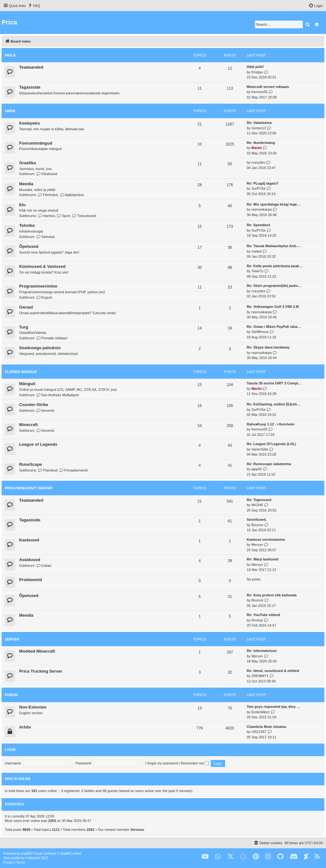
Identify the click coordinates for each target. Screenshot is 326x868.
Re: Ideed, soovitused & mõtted (273, 671)
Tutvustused (84, 216)
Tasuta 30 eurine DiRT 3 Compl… (274, 383)
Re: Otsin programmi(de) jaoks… (274, 286)
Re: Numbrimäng (261, 143)
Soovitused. (257, 519)
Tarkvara (46, 237)
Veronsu (137, 830)
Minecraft (28, 425)
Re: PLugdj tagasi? (263, 183)
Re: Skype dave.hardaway (268, 347)
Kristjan (257, 72)
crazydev (259, 162)
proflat (16, 858)
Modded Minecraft (37, 651)
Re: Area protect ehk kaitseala (272, 595)
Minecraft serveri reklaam (268, 87)
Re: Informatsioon (262, 651)
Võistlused (47, 174)
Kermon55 (260, 92)
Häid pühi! (255, 67)
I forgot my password (162, 763)
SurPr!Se (259, 188)
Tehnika (27, 225)
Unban (44, 566)
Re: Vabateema (259, 123)
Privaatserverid (73, 470)
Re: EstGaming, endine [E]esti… (273, 404)
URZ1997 (259, 732)
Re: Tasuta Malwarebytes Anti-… (274, 246)
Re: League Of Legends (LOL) (271, 444)
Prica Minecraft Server (29, 488)
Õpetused (29, 246)
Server (12, 639)
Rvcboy (257, 620)
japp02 (257, 469)
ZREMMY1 (260, 676)
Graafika (28, 163)
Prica (10, 55)
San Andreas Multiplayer (58, 395)
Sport (64, 216)
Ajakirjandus (72, 195)
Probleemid (31, 580)
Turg (24, 327)
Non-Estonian (33, 707)
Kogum (44, 297)
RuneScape (31, 464)
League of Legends (38, 444)
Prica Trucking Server (41, 671)
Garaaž (26, 307)
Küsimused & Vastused (42, 266)
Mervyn (257, 545)
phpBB (26, 854)
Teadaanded (31, 67)
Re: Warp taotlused (263, 559)
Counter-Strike (34, 405)
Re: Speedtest (258, 225)
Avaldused (30, 560)
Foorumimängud (36, 143)
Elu (22, 205)
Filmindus (48, 195)
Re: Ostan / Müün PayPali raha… (274, 327)
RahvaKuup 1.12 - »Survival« (271, 424)
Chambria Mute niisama (266, 727)
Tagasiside (30, 87)
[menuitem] (34, 6)
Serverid (45, 410)
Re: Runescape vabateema (269, 464)
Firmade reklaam (52, 338)
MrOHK (257, 505)
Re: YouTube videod (263, 615)
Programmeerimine (38, 286)
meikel (257, 251)
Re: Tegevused (259, 500)
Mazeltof (34, 858)
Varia (10, 111)
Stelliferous (260, 332)
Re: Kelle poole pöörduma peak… (275, 266)
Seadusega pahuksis (40, 348)
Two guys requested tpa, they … (273, 707)
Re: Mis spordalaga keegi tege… (274, 204)
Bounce (257, 525)
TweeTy (258, 271)
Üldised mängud (21, 372)
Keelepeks (29, 123)
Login (10, 749)
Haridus (46, 216)
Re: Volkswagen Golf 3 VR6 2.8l (273, 307)
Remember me (195, 763)
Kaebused (29, 540)
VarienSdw (260, 449)
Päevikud (48, 470)
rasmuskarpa (262, 209)
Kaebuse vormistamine (266, 539)
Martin (257, 148)
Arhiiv (25, 727)
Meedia (26, 184)
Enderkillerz (261, 712)
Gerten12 (259, 128)
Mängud (27, 384)
